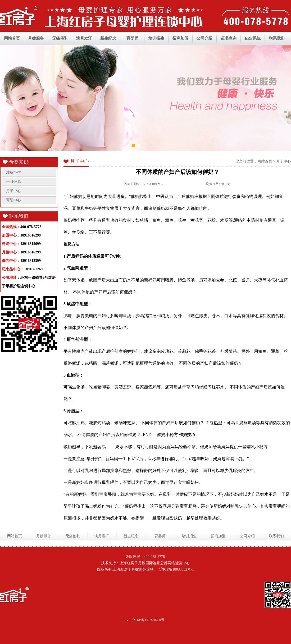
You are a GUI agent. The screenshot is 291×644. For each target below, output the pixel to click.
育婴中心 (13, 200)
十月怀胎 (13, 182)
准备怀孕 (13, 172)
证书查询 (229, 38)
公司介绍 (204, 38)
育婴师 (132, 38)
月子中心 (13, 191)
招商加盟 (180, 38)
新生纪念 (108, 38)
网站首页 (12, 38)
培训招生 (156, 38)
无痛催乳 (60, 38)
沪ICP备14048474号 (148, 620)
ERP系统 (253, 38)
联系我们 (277, 38)
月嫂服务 (36, 38)
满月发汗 (84, 38)
